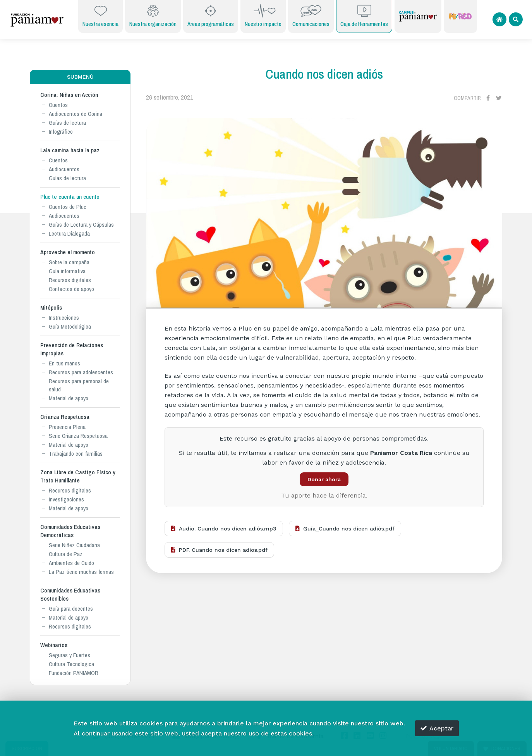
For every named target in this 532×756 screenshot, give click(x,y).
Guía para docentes (71, 609)
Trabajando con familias (76, 454)
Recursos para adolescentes (81, 372)
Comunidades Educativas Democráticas (70, 531)
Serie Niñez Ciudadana (74, 545)
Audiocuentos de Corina (76, 114)
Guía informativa (67, 271)
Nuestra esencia (100, 15)
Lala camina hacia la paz (70, 150)
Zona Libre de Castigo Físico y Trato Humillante (78, 476)
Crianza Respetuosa (65, 417)
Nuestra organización (153, 15)
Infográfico (61, 132)
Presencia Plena (67, 427)
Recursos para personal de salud (79, 385)
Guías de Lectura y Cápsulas (81, 225)
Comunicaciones (311, 15)
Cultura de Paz (66, 554)
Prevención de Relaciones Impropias (72, 349)
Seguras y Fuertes (70, 655)
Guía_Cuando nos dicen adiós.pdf (345, 529)
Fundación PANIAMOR (74, 673)
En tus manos (64, 363)
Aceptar (437, 728)
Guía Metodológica (70, 326)
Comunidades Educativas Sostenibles (70, 594)
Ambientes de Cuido (71, 563)
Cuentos (58, 105)
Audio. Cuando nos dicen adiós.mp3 (224, 529)
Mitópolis (51, 307)
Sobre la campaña (69, 262)
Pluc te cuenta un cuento (70, 197)
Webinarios (54, 645)
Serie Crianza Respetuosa (78, 436)
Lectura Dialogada (69, 233)
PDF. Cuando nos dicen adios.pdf (219, 550)
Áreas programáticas (211, 15)
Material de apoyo (69, 398)
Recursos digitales (70, 280)
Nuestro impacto (263, 15)
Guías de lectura (67, 123)
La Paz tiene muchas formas (81, 572)
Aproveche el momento (68, 252)
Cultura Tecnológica (71, 664)
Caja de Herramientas (364, 15)
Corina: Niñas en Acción (69, 95)
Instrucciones (64, 318)
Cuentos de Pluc (68, 207)
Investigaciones (66, 499)
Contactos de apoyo (71, 289)
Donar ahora (324, 479)
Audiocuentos (64, 169)
